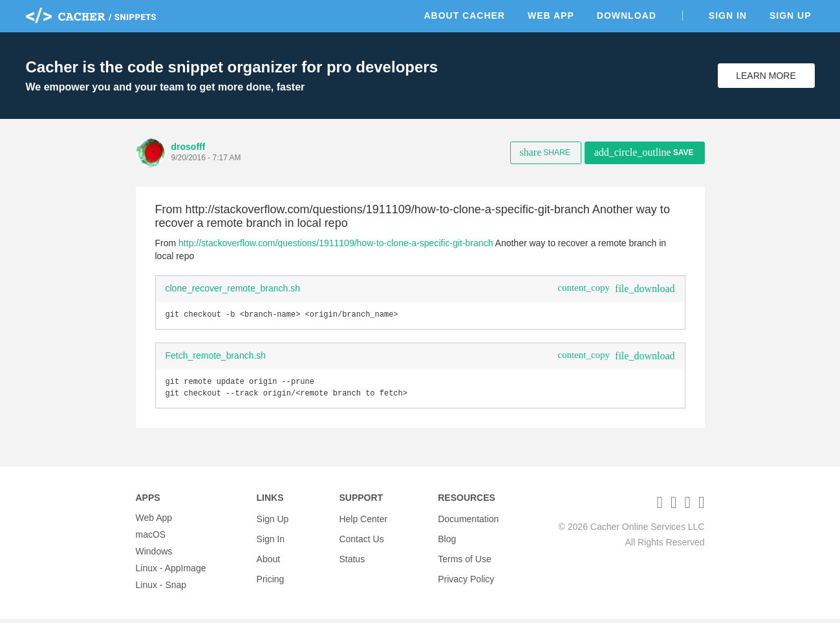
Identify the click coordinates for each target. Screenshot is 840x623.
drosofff (188, 147)
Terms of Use (464, 555)
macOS (151, 538)
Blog (447, 538)
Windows (154, 555)
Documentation (468, 522)
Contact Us (361, 538)
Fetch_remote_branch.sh (216, 357)
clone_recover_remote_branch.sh (233, 288)
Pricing (271, 572)
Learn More (766, 76)
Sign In (728, 16)
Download (627, 16)
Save (644, 152)
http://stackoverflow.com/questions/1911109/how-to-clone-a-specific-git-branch (336, 243)
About (269, 555)
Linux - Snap (161, 589)
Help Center (363, 522)
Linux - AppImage (171, 572)
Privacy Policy (466, 572)
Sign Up (791, 16)
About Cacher (464, 16)
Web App (551, 16)
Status (352, 555)
